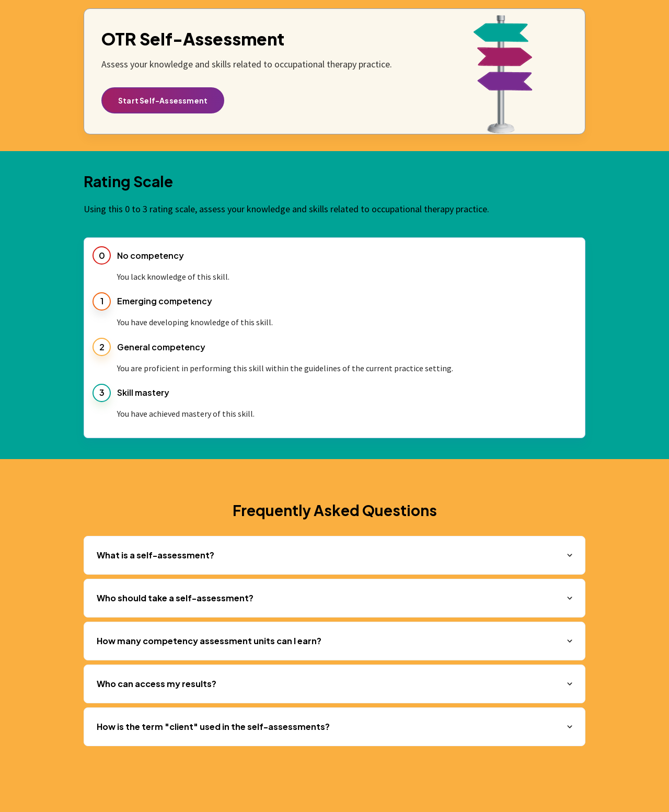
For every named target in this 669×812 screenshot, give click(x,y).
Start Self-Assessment (163, 100)
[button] (334, 555)
